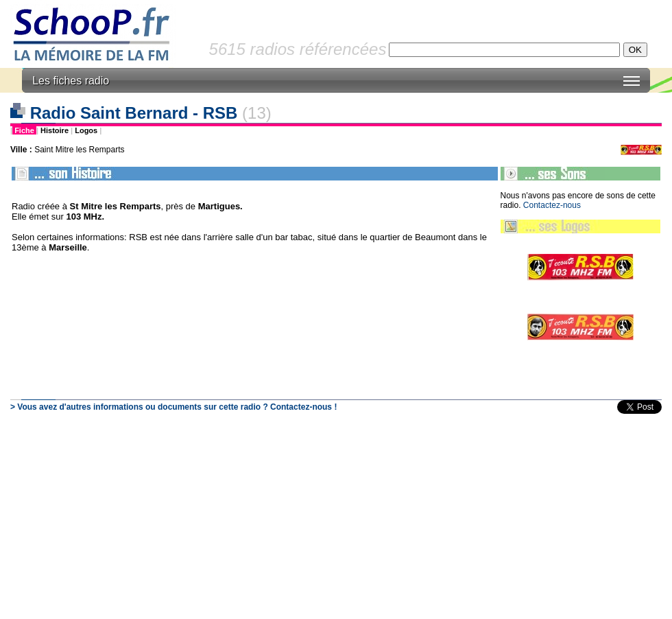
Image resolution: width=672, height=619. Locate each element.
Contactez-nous (552, 205)
